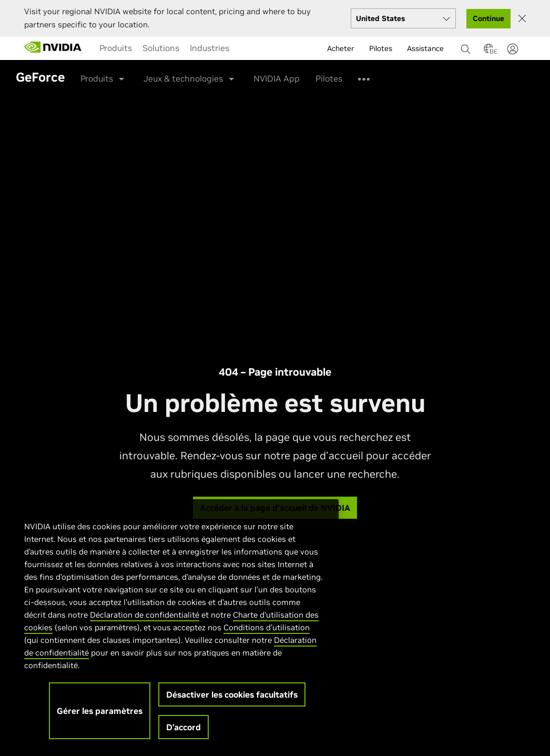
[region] (174, 630)
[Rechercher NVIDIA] (467, 46)
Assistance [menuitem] (425, 48)
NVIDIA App (277, 78)
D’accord (184, 733)
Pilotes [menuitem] (381, 48)
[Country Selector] (488, 52)
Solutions (161, 48)
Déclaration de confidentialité (145, 621)
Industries (210, 48)
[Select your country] (403, 18)
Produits (116, 48)
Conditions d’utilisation (267, 633)
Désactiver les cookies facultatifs (232, 700)
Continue (488, 18)
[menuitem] (116, 48)
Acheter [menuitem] (341, 48)
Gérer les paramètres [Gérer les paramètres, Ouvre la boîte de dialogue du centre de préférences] (100, 717)
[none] (463, 44)
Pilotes (329, 78)
